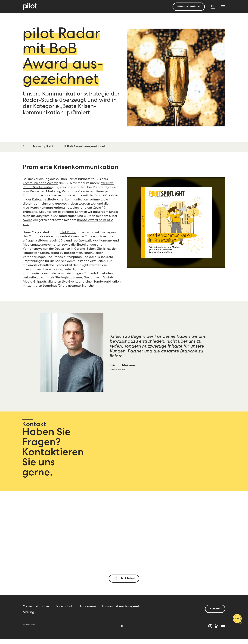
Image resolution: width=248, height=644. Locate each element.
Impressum (88, 607)
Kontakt (215, 609)
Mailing (28, 612)
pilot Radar (68, 233)
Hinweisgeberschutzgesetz (121, 607)
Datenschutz (65, 607)
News (37, 147)
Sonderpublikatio (106, 282)
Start (26, 147)
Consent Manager (36, 607)
